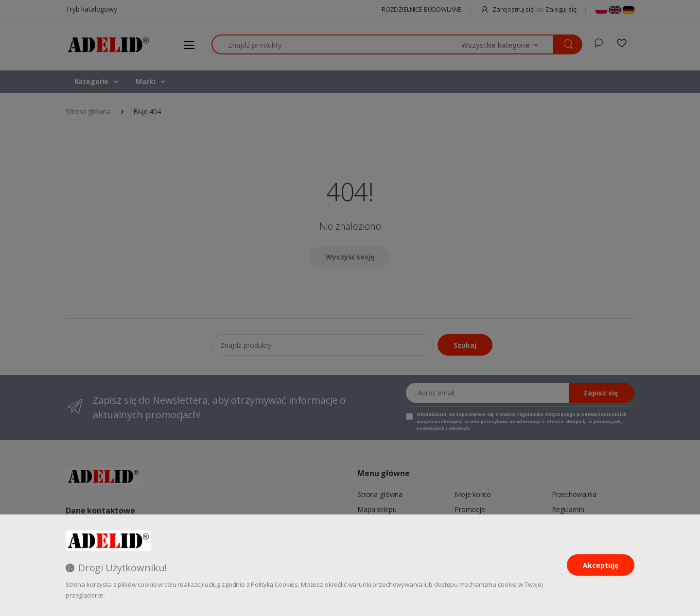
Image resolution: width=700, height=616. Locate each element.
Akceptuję (601, 565)
